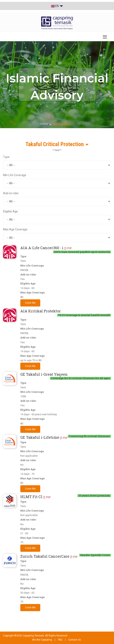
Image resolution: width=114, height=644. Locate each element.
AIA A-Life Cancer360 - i (46, 248)
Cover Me (30, 303)
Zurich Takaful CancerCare (49, 556)
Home (44, 124)
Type (6, 157)
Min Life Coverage (15, 175)
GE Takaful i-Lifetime (44, 437)
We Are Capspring (42, 640)
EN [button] (57, 6)
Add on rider (11, 193)
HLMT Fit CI (36, 497)
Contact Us (75, 640)
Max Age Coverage (15, 229)
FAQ (60, 640)
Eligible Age (10, 211)
